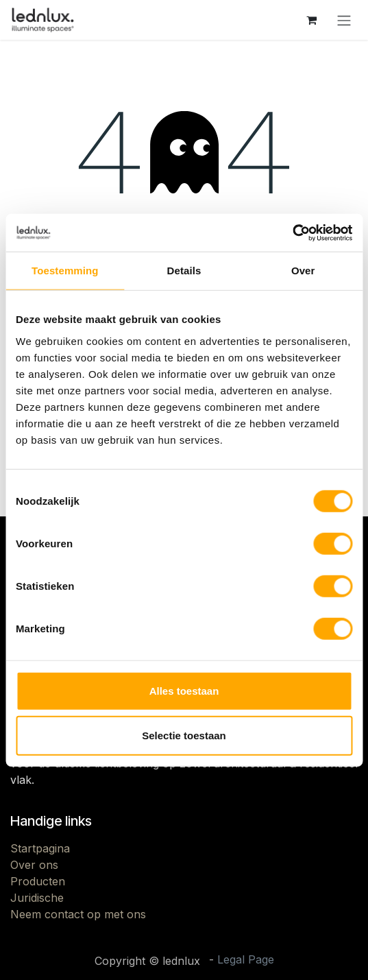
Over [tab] (303, 271)
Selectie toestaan (184, 736)
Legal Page (246, 959)
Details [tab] (184, 271)
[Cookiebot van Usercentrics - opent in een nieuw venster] (292, 232)
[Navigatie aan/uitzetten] (344, 20)
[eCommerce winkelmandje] (311, 20)
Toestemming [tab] (65, 271)
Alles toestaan (184, 690)
